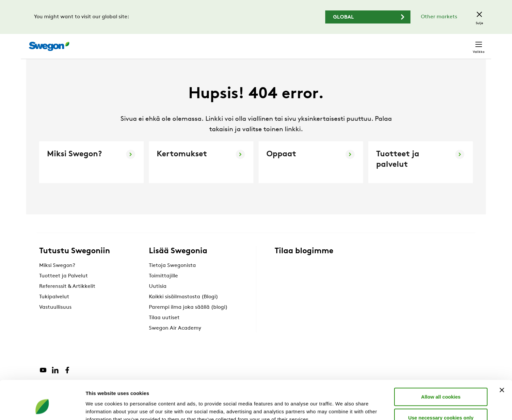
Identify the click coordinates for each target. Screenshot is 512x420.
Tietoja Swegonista (172, 278)
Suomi (429, 43)
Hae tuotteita (317, 43)
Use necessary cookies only (441, 384)
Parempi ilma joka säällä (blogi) (188, 319)
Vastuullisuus (55, 319)
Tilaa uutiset (164, 330)
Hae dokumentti (368, 43)
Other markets (439, 17)
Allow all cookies (441, 363)
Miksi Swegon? (57, 278)
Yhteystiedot (463, 43)
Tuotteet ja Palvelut (64, 288)
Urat (404, 43)
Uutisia (158, 299)
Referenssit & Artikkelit (67, 299)
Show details (343, 407)
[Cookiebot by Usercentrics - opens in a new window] (42, 407)
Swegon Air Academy (175, 340)
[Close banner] (502, 357)
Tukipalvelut (54, 309)
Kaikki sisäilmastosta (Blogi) (184, 309)
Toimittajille (163, 288)
